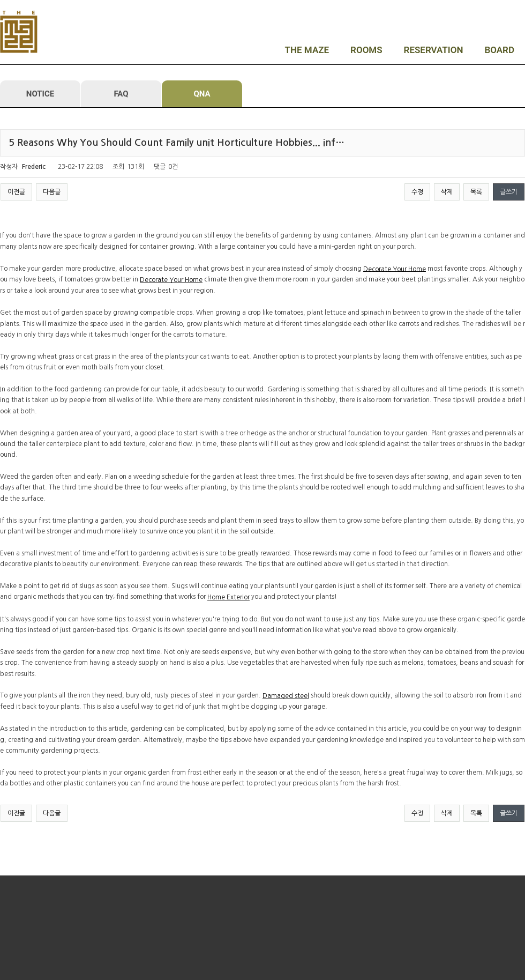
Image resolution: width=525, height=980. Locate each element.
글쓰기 (509, 192)
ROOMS (366, 50)
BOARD (499, 50)
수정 (417, 192)
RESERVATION (434, 50)
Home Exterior (228, 597)
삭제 (447, 192)
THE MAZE (307, 50)
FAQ (121, 94)
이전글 (16, 192)
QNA (202, 94)
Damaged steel (286, 696)
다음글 (52, 192)
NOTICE (40, 94)
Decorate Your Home (395, 269)
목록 (476, 192)
